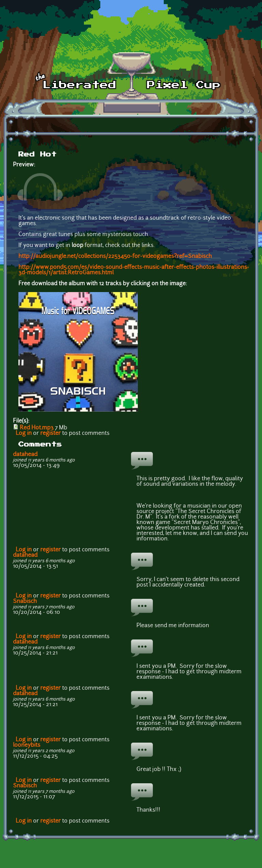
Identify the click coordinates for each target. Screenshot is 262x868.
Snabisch (25, 602)
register (50, 433)
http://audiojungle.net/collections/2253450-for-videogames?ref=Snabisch (115, 257)
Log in (24, 433)
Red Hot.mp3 (37, 428)
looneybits (27, 745)
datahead (25, 455)
